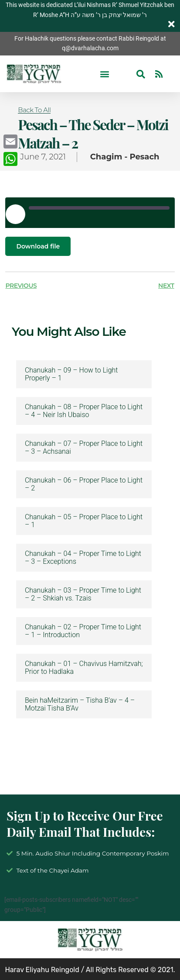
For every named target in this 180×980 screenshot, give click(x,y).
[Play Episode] (15, 214)
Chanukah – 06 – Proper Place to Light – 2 (84, 484)
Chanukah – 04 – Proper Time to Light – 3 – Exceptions (83, 558)
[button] (104, 74)
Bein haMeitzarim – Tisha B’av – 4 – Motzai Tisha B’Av (80, 704)
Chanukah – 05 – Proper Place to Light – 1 (84, 521)
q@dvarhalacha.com (90, 48)
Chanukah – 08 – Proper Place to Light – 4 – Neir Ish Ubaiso (84, 411)
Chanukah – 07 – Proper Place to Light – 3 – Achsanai (84, 448)
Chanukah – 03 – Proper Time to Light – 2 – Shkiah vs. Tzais (83, 594)
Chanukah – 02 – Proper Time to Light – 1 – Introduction (83, 631)
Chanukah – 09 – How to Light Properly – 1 (71, 374)
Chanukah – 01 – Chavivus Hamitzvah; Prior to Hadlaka (84, 668)
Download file (38, 246)
